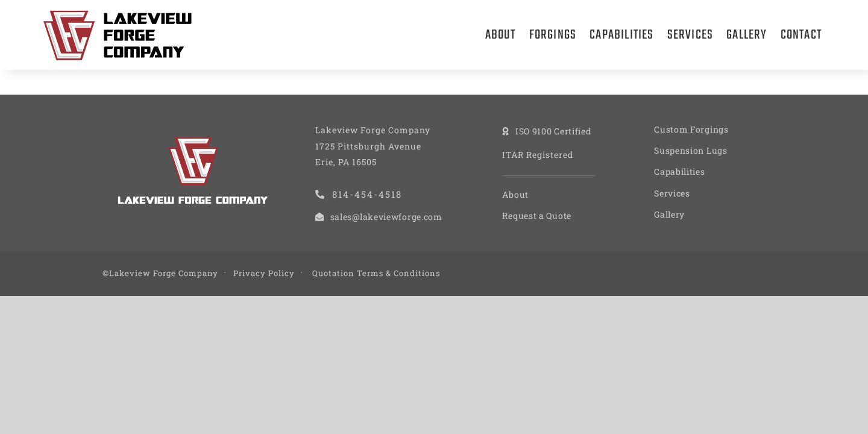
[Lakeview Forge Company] (118, 15)
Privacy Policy (264, 272)
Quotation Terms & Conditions (376, 272)
